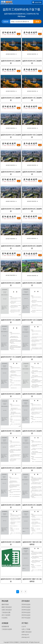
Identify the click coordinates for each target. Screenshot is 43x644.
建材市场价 (5, 604)
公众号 (24, 626)
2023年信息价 (26, 612)
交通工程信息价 (7, 610)
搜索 (37, 22)
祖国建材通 (5, 626)
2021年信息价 (26, 618)
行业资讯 (5, 618)
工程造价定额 (6, 612)
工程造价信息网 (7, 629)
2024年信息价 (26, 610)
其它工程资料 (6, 615)
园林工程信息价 (7, 607)
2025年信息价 (26, 607)
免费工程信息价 (27, 632)
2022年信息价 (26, 615)
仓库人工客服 (26, 629)
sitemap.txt (25, 635)
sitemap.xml (25, 637)
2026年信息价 (26, 604)
